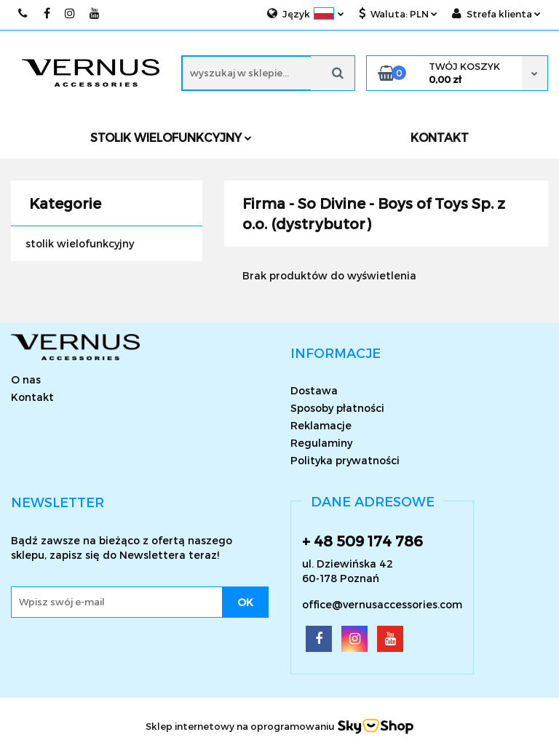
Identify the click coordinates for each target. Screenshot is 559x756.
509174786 (24, 13)
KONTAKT (440, 137)
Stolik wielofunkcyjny (171, 137)
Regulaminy (321, 443)
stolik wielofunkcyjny (80, 243)
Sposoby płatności (337, 408)
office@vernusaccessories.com (382, 604)
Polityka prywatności (345, 460)
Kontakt (32, 397)
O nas (26, 379)
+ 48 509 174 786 (362, 541)
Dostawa (314, 390)
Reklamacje (321, 425)
